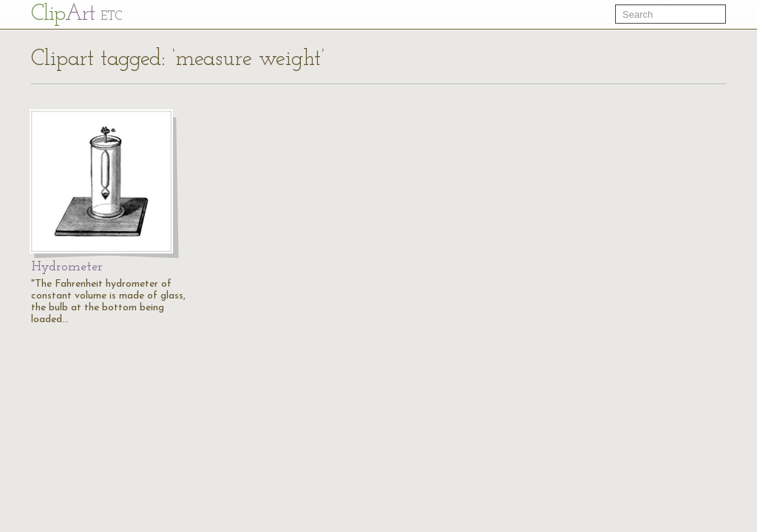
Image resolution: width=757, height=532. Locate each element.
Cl (77, 14)
